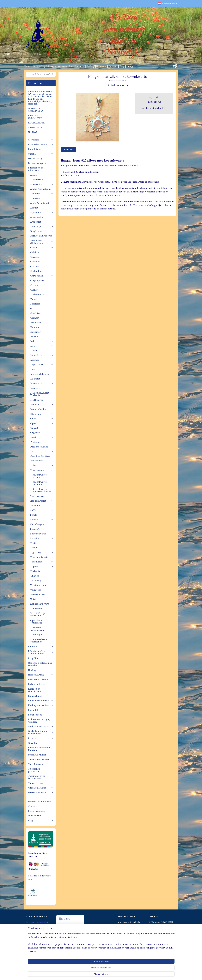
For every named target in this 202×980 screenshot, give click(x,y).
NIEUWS (33, 132)
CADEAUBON (35, 127)
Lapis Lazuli (42, 365)
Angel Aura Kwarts (40, 203)
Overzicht (68, 150)
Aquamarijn (42, 217)
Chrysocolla (42, 276)
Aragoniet (36, 222)
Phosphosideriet (39, 447)
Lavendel (33, 710)
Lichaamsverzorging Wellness (39, 721)
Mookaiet (42, 404)
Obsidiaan (42, 414)
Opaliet (42, 428)
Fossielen (35, 304)
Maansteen (42, 383)
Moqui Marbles (38, 409)
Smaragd (42, 529)
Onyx (42, 419)
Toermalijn (42, 562)
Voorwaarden (65, 66)
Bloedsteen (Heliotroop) (42, 242)
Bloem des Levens (41, 144)
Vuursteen (36, 590)
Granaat (35, 318)
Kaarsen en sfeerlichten (41, 690)
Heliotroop (36, 322)
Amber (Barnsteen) (42, 189)
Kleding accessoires (41, 705)
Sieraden (41, 743)
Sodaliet (42, 538)
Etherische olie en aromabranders (41, 652)
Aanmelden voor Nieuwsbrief (39, 938)
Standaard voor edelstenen (39, 641)
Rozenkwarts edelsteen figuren (42, 490)
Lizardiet (35, 379)
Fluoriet (35, 299)
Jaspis (42, 346)
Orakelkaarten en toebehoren (41, 732)
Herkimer (35, 332)
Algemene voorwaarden (37, 922)
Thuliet (34, 548)
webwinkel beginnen (105, 975)
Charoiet (35, 266)
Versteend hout (39, 585)
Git (32, 308)
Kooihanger (37, 635)
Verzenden (31, 931)
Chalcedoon (37, 271)
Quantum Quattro (40, 456)
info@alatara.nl (161, 938)
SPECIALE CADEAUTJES (35, 117)
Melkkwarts (37, 400)
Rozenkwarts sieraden (40, 483)
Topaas (42, 566)
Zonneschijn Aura (40, 604)
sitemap (90, 975)
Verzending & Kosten (44, 66)
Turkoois (42, 571)
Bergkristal (42, 231)
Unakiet (34, 576)
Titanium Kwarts (42, 557)
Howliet (34, 336)
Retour (29, 934)
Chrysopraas (37, 280)
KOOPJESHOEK (36, 123)
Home (28, 66)
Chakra (41, 154)
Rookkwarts (37, 461)
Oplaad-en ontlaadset (36, 622)
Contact (113, 66)
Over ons (101, 66)
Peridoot (35, 442)
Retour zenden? (37, 811)
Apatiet (34, 208)
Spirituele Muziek (37, 755)
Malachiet (42, 388)
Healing (32, 670)
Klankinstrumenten (41, 701)
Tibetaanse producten (41, 770)
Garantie (80, 66)
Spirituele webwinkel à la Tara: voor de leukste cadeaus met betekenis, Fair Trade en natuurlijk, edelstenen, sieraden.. (41, 98)
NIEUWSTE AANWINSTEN (36, 110)
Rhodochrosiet (42, 501)
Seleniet (42, 520)
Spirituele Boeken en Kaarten (41, 749)
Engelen (41, 646)
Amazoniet (42, 184)
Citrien (42, 285)
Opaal (42, 423)
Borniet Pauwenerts (41, 236)
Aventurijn (42, 226)
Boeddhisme (41, 149)
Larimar (42, 360)
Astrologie (41, 140)
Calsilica (35, 252)
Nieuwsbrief (34, 816)
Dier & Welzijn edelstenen (38, 614)
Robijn (42, 465)
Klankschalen (41, 696)
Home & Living (41, 675)
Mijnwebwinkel (128, 975)
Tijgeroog (42, 552)
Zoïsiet (34, 599)
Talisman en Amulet (39, 759)
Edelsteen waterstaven (37, 629)
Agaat (42, 175)
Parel (42, 437)
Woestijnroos (38, 594)
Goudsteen (36, 313)
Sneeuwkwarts (38, 534)
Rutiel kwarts (37, 496)
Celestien (35, 262)
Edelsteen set (38, 294)
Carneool (42, 257)
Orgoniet (35, 433)
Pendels (41, 738)
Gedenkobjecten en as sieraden (40, 664)
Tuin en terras (36, 783)
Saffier (42, 510)
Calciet (42, 248)
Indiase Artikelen (41, 684)
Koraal (34, 350)
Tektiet (34, 543)
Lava (33, 369)
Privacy (90, 66)
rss (95, 975)
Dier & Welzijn (36, 158)
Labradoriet (42, 355)
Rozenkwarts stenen (40, 476)
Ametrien (35, 198)
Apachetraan (37, 179)
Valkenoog (36, 580)
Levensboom (35, 715)
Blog (122, 66)
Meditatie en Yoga (41, 726)
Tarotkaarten (35, 764)
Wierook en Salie (41, 792)
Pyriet (42, 451)
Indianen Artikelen (38, 679)
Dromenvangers (41, 163)
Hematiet (35, 327)
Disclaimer (31, 928)
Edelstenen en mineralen (41, 169)
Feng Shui (33, 658)
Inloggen (131, 66)
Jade (42, 341)
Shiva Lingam (37, 524)
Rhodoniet (36, 505)
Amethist (42, 194)
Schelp (42, 515)
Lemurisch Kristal (40, 374)
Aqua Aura (42, 212)
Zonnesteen (37, 608)
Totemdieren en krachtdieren (41, 777)
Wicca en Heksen (41, 788)
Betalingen (31, 925)
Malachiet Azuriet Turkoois (40, 394)
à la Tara (64, 919)
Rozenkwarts (42, 470)
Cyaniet (34, 290)
